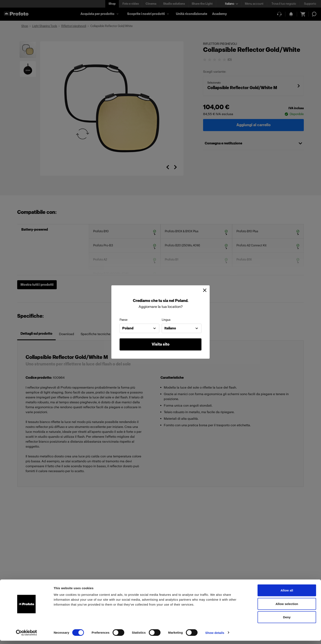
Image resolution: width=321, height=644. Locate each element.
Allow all (287, 594)
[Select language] (232, 4)
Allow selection (287, 607)
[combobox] (139, 328)
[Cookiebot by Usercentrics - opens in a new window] (27, 636)
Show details (215, 636)
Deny (287, 620)
